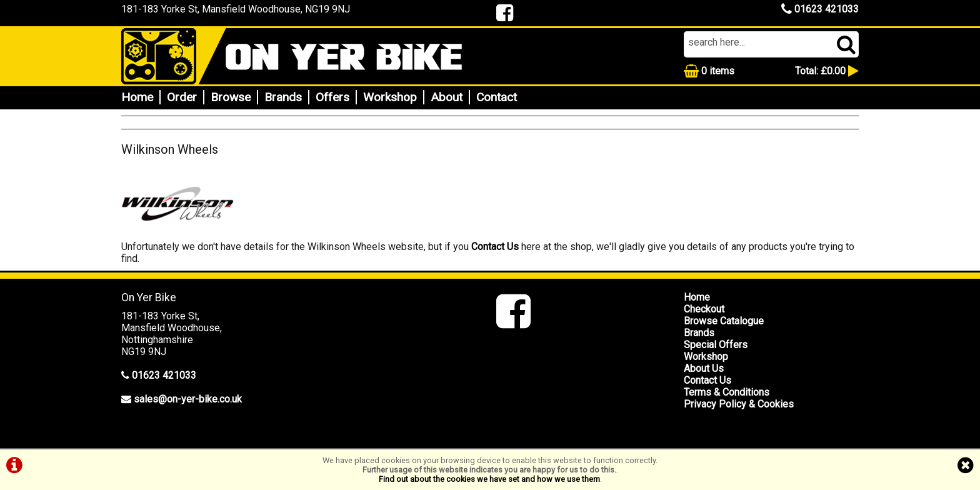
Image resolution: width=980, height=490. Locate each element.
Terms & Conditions (727, 392)
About (447, 97)
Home (137, 97)
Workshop (390, 97)
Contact (497, 97)
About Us (704, 368)
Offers (332, 97)
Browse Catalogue (724, 321)
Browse (231, 97)
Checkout (704, 309)
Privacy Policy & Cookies (739, 404)
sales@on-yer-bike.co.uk (188, 399)
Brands (283, 97)
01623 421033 (820, 9)
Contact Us (495, 247)
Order (182, 97)
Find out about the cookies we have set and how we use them (489, 479)
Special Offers (716, 345)
